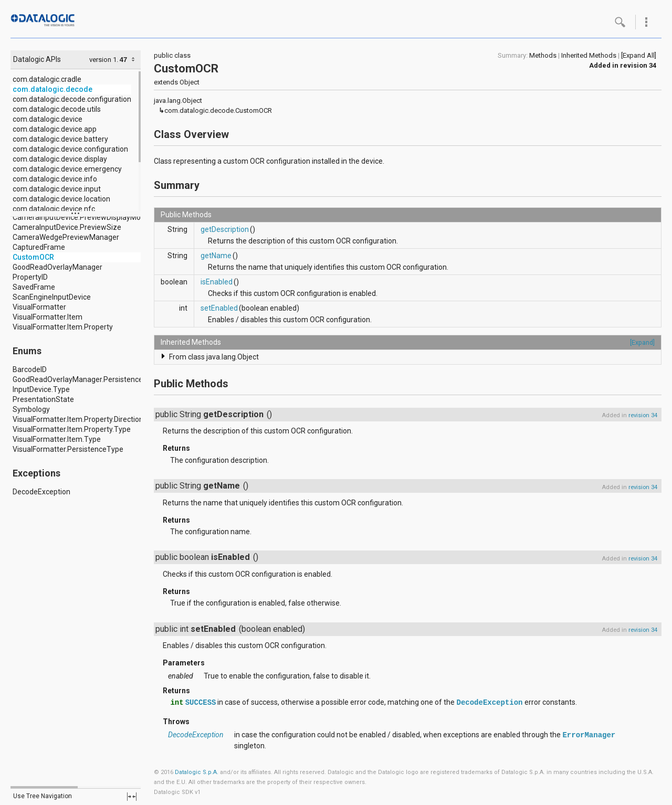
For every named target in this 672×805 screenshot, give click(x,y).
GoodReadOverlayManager (57, 267)
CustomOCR (33, 257)
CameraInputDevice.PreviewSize (67, 227)
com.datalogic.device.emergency (67, 169)
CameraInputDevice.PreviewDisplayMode (81, 217)
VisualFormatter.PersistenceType (68, 449)
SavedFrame (34, 287)
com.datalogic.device (48, 119)
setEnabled (219, 308)
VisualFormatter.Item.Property (63, 327)
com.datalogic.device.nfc (54, 209)
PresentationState (43, 399)
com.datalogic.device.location (61, 199)
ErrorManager (589, 735)
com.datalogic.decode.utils (57, 109)
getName (216, 256)
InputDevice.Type (41, 389)
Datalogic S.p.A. (197, 772)
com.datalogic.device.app (55, 129)
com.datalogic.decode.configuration (72, 99)
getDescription (225, 229)
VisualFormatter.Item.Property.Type (72, 429)
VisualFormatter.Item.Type (57, 439)
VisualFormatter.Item (48, 317)
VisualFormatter (39, 307)
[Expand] (642, 342)
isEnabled (217, 282)
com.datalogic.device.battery (60, 139)
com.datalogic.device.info (55, 179)
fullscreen (132, 797)
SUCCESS (201, 703)
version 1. (104, 60)
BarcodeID (30, 369)
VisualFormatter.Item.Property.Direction (78, 419)
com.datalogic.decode (52, 89)
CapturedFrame (39, 247)
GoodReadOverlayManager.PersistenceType (86, 379)
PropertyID (30, 277)
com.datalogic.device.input (57, 189)
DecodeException (41, 492)
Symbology (31, 409)
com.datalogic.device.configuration (70, 149)
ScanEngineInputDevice (52, 297)
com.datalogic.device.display (60, 159)
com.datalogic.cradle (47, 79)
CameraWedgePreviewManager (66, 237)
